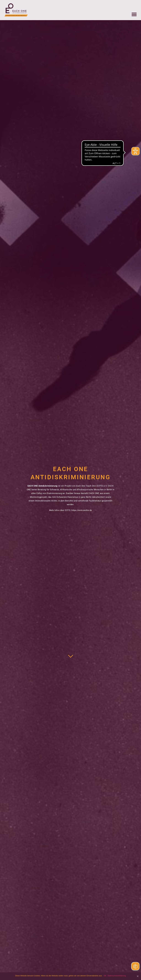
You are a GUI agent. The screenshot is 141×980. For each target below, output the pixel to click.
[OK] (138, 976)
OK (105, 976)
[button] (134, 13)
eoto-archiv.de (85, 510)
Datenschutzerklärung (117, 976)
